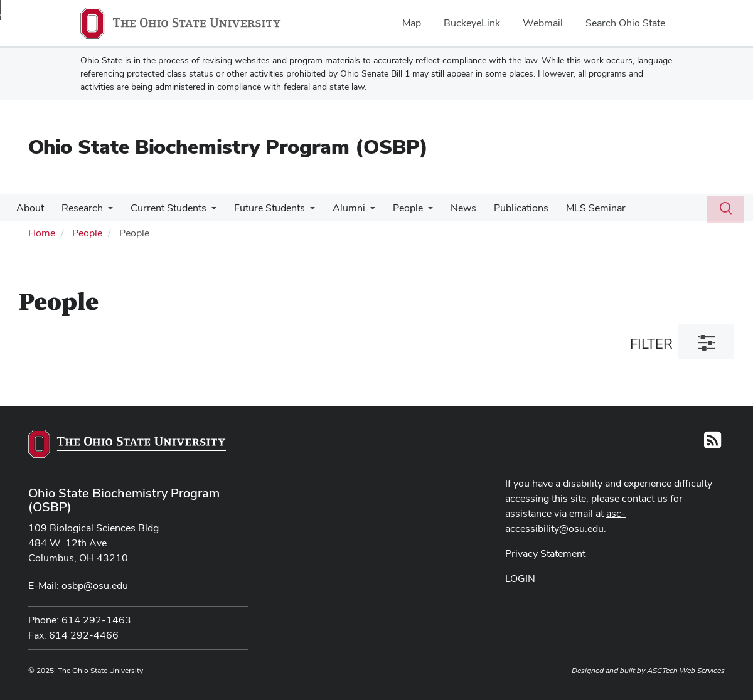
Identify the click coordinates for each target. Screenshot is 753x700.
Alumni (338, 208)
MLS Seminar (574, 208)
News (447, 208)
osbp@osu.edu (95, 586)
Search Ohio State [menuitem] (625, 23)
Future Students (261, 208)
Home (42, 233)
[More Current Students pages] (205, 211)
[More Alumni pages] (359, 211)
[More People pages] (414, 211)
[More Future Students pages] (301, 211)
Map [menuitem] (412, 23)
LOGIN (520, 579)
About (29, 208)
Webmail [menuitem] (543, 23)
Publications (502, 208)
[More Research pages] (104, 211)
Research (78, 208)
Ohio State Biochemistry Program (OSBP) (228, 146)
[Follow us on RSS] (713, 444)
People (394, 208)
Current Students (162, 208)
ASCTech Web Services (686, 671)
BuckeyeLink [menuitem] (472, 23)
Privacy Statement (545, 554)
